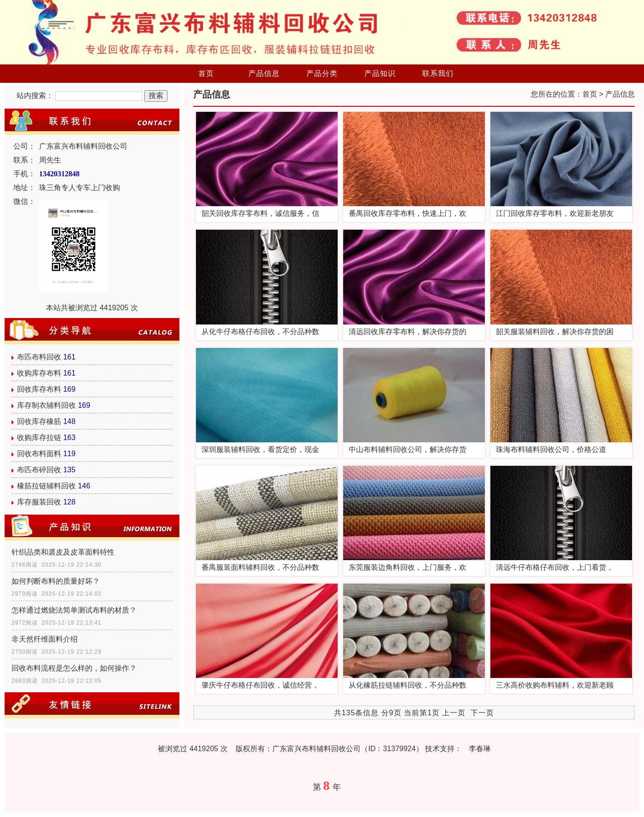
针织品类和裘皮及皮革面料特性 (63, 552)
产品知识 (380, 73)
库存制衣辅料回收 (46, 405)
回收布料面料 (39, 454)
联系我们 (438, 73)
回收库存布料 (39, 389)
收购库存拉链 (39, 437)
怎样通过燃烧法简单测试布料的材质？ (74, 610)
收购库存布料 (39, 373)
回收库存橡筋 (39, 421)
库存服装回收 (39, 502)
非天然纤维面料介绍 (45, 639)
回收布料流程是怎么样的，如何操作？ (74, 668)
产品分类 (322, 73)
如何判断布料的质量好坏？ (56, 581)
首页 (206, 73)
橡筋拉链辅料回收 (46, 486)
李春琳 (480, 749)
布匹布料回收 (39, 357)
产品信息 (264, 73)
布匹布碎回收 (39, 470)
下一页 (482, 713)
